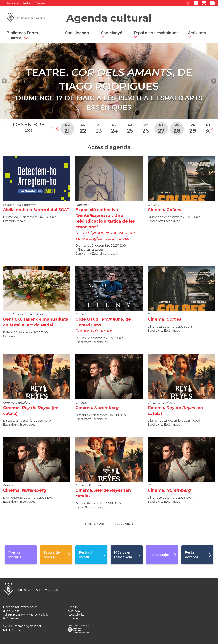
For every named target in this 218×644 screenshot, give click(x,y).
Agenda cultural (109, 18)
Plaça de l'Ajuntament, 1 (19, 607)
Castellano (13, 3)
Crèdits (73, 607)
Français (40, 3)
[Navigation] (4, 81)
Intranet (73, 618)
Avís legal (74, 611)
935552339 (15, 615)
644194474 (11, 618)
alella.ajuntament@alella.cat (22, 626)
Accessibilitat (77, 615)
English (27, 3)
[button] (79, 35)
